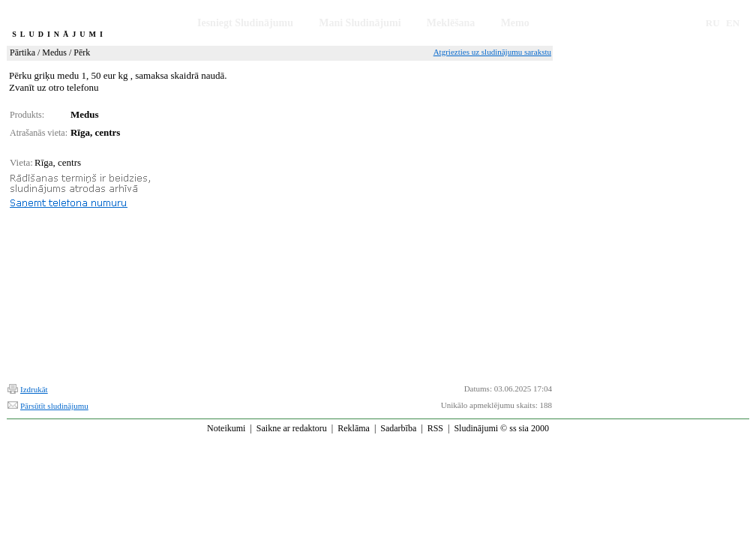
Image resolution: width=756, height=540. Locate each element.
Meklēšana (451, 23)
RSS (435, 428)
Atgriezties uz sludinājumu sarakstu (492, 52)
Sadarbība (398, 428)
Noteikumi (226, 428)
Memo (515, 23)
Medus (54, 52)
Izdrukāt (34, 389)
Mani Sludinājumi (360, 23)
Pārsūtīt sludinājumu (54, 406)
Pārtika (22, 52)
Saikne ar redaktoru (292, 428)
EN (733, 23)
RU (713, 23)
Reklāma (354, 428)
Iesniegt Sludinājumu (245, 23)
